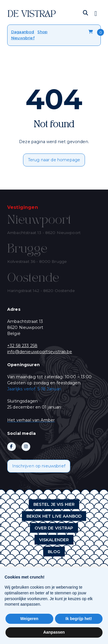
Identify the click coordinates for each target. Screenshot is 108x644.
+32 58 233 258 (22, 346)
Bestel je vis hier (54, 504)
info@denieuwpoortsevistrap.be (40, 352)
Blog (54, 551)
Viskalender (54, 540)
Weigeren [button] (29, 619)
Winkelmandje (91, 32)
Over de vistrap (54, 528)
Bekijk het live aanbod (54, 516)
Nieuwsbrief (23, 38)
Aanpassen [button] (54, 632)
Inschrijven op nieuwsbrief (39, 466)
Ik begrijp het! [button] (79, 619)
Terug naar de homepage (54, 160)
